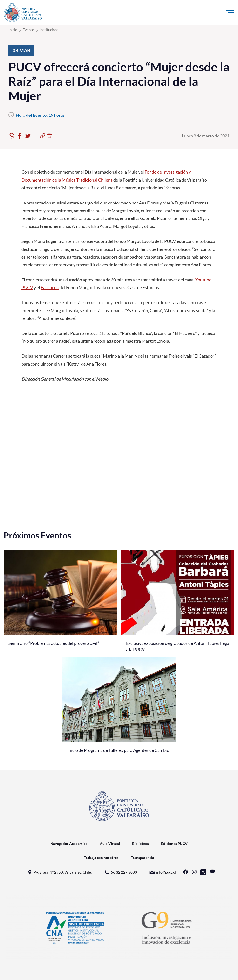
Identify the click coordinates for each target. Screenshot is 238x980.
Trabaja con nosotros (101, 857)
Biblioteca (140, 844)
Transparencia (143, 857)
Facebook (50, 287)
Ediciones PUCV (174, 844)
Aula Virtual (110, 844)
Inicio (13, 30)
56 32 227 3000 (120, 872)
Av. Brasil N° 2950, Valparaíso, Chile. (59, 872)
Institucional (50, 30)
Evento (28, 30)
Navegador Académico (69, 844)
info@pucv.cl (162, 872)
